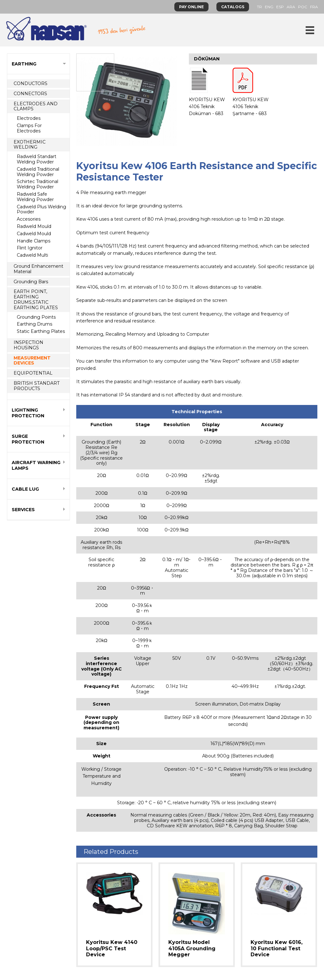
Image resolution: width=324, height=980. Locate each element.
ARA (291, 7)
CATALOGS (233, 7)
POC (303, 7)
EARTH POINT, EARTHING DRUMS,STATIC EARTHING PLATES (36, 299)
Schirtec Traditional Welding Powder (37, 184)
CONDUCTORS (31, 83)
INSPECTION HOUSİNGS (28, 345)
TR (259, 7)
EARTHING (24, 64)
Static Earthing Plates (41, 331)
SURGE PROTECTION (28, 439)
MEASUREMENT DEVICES (32, 361)
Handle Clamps (34, 241)
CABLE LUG (25, 489)
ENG (269, 7)
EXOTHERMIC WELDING (30, 145)
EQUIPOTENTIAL (33, 373)
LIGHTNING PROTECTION (28, 413)
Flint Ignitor (30, 248)
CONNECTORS (30, 94)
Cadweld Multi (32, 255)
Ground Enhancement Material (38, 269)
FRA (314, 7)
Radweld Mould (34, 226)
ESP (280, 7)
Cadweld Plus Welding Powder (41, 209)
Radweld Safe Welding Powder (35, 197)
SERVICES (23, 510)
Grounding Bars (31, 282)
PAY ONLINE (191, 7)
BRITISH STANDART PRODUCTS (37, 386)
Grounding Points (36, 317)
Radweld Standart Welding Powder (37, 159)
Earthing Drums (34, 324)
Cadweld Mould (34, 234)
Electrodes (29, 118)
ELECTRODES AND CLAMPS (36, 106)
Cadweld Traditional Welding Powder (38, 172)
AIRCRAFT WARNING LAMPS (36, 465)
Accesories (29, 219)
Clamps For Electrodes (29, 128)
